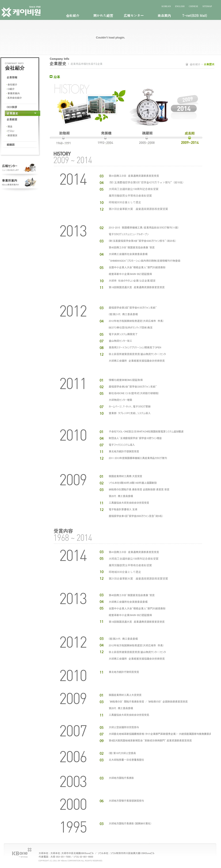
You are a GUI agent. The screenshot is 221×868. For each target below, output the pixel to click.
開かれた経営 (103, 15)
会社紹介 (73, 15)
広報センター (134, 15)
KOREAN (166, 6)
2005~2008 (148, 138)
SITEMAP (207, 6)
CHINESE (193, 6)
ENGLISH (180, 6)
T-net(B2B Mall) (195, 15)
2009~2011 (186, 138)
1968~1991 (66, 138)
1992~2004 (104, 138)
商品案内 (164, 15)
